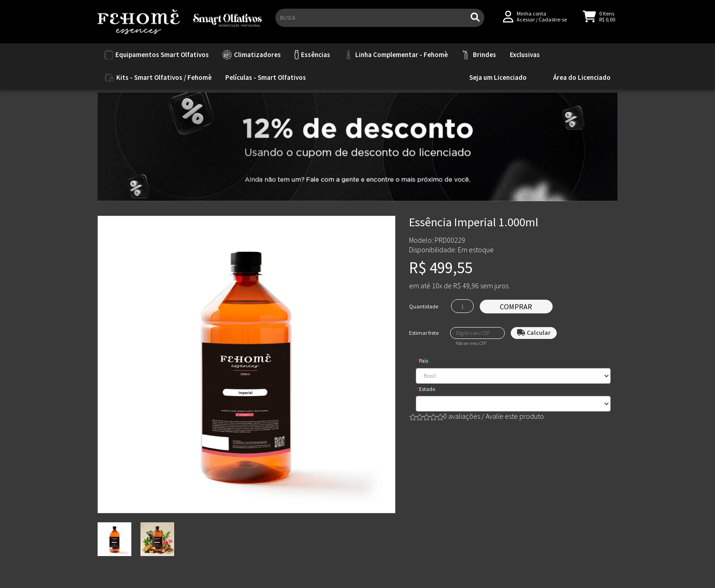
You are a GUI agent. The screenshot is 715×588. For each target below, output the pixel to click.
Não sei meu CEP (471, 343)
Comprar (516, 307)
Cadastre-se (553, 23)
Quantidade (424, 306)
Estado (427, 389)
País (424, 361)
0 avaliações (462, 416)
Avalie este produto (515, 416)
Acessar (526, 23)
